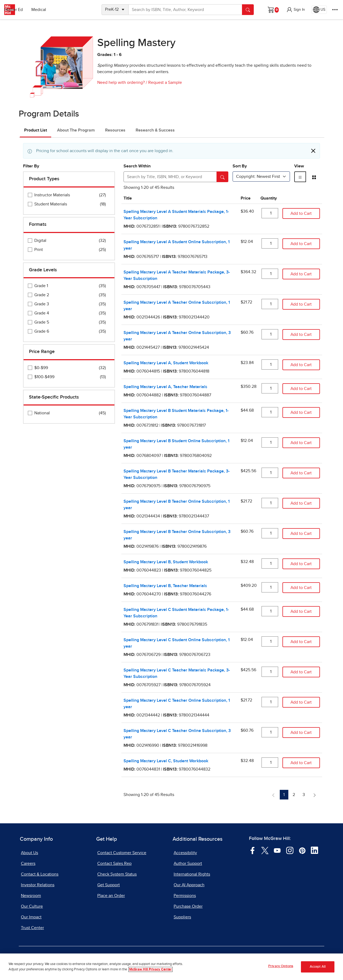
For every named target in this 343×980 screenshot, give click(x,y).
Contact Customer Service (122, 853)
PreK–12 (29, 10)
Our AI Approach (189, 885)
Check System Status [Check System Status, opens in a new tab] (117, 874)
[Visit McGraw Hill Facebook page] (253, 850)
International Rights (192, 874)
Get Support (109, 885)
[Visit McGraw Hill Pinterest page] (302, 850)
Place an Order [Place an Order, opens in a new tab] (111, 896)
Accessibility (185, 853)
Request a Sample (165, 82)
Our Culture (32, 906)
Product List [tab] (36, 130)
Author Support (188, 863)
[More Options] (335, 10)
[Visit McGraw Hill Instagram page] (290, 850)
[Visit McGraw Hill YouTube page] (277, 850)
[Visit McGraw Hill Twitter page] (265, 850)
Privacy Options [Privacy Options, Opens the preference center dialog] (281, 970)
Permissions (185, 896)
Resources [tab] (115, 130)
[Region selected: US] (319, 10)
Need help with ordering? (121, 82)
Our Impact (31, 917)
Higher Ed (54, 10)
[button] (296, 10)
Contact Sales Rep (114, 863)
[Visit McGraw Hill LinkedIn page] (314, 850)
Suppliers (182, 917)
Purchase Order (188, 906)
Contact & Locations (40, 874)
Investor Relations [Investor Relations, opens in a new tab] (38, 885)
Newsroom (31, 896)
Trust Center (32, 928)
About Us (29, 853)
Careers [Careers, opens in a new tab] (28, 863)
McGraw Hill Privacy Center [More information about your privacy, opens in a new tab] (150, 973)
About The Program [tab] (76, 130)
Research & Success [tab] (155, 130)
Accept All (318, 970)
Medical (79, 10)
